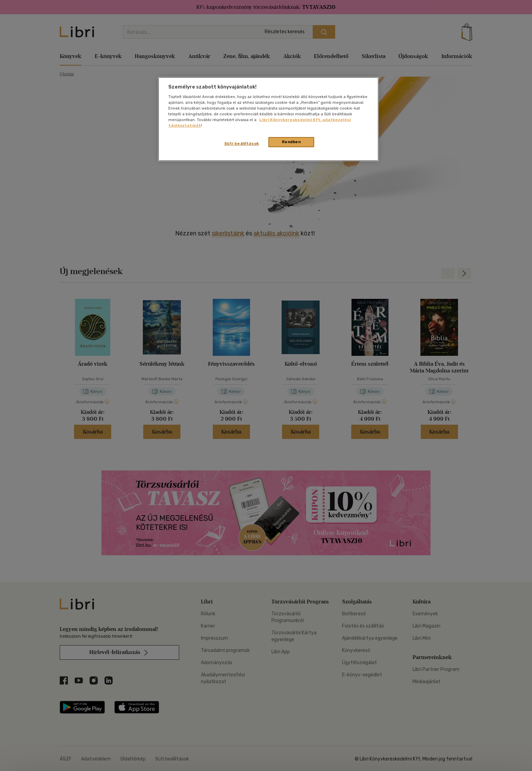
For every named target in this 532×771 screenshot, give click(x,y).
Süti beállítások (242, 143)
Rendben (291, 142)
